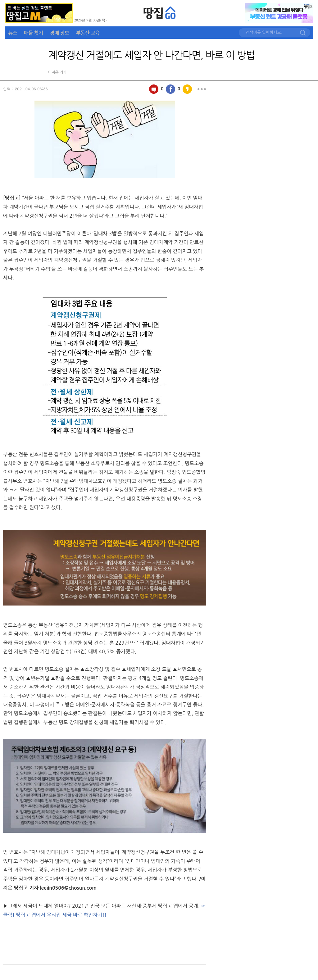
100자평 (154, 89)
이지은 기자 (57, 72)
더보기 (202, 89)
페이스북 (170, 89)
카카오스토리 (187, 89)
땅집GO (160, 13)
